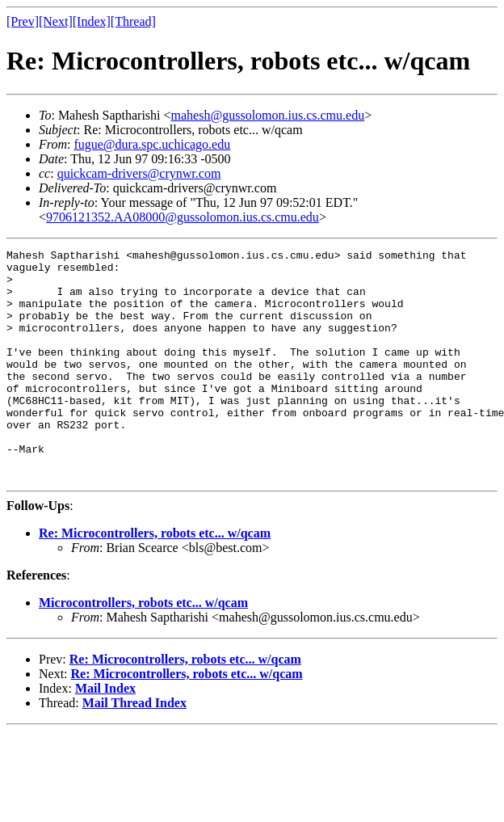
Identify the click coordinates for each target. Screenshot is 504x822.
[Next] (56, 21)
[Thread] (133, 21)
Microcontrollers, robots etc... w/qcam (143, 649)
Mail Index (105, 734)
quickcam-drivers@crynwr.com (139, 173)
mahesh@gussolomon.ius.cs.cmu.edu (268, 115)
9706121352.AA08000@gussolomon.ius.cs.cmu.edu (183, 217)
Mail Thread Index (134, 749)
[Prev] (23, 21)
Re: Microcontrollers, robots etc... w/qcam (155, 579)
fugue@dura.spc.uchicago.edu (152, 144)
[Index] (92, 21)
